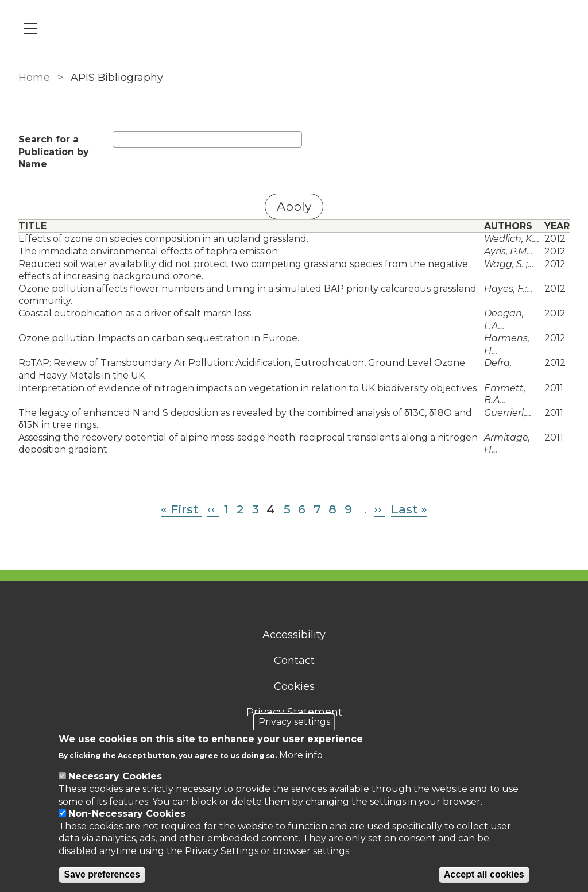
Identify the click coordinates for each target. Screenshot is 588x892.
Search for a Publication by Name (54, 152)
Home (34, 78)
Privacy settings (294, 722)
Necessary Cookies (115, 776)
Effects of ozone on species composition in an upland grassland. (163, 239)
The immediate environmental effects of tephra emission (148, 251)
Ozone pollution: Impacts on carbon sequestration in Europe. (159, 338)
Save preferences (102, 874)
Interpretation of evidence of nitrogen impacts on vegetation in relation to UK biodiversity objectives (247, 388)
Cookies (294, 686)
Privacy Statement (294, 712)
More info (301, 755)
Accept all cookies (484, 874)
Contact (294, 661)
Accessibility (294, 635)
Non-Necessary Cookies (127, 814)
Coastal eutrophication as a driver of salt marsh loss (135, 313)
